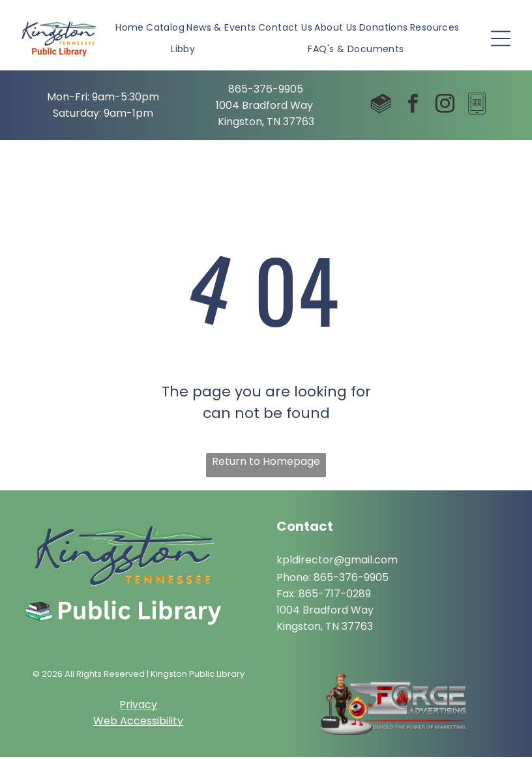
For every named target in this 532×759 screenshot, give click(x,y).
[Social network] (381, 106)
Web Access (125, 722)
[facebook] (413, 106)
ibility (170, 722)
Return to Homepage (266, 463)
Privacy (138, 706)
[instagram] (445, 106)
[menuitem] (130, 29)
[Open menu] (501, 40)
